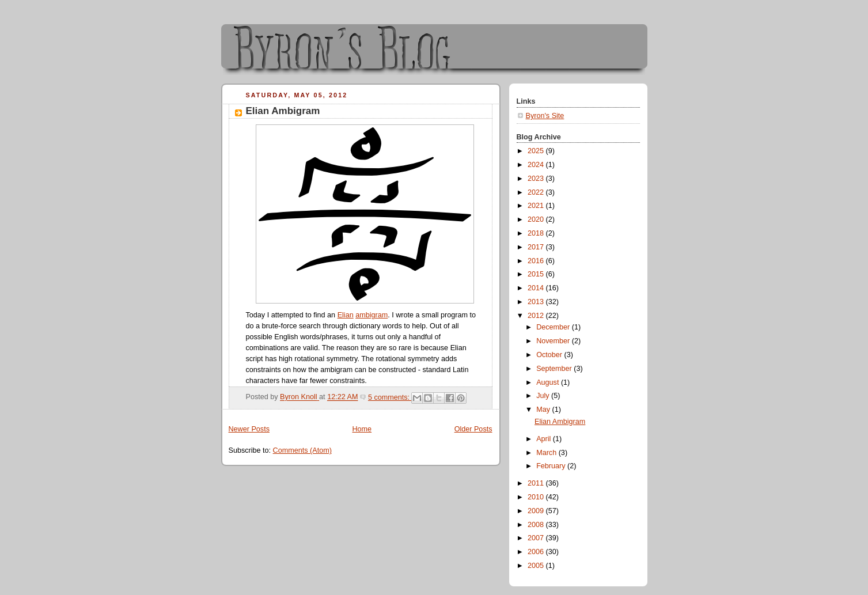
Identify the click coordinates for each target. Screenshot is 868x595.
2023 (537, 179)
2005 (537, 566)
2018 (537, 233)
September (555, 369)
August (549, 382)
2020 (537, 219)
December (554, 327)
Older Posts (473, 429)
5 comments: (390, 397)
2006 (537, 552)
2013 (537, 302)
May (544, 410)
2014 (537, 288)
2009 (537, 511)
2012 (537, 316)
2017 (537, 247)
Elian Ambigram (283, 111)
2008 (537, 525)
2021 (537, 206)
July (544, 396)
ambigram (372, 315)
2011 (537, 483)
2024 (537, 165)
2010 (537, 497)
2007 (537, 538)
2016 (537, 261)
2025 (537, 151)
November (554, 341)
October (550, 355)
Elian (346, 315)
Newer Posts (249, 429)
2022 (537, 192)
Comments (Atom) (302, 450)
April (545, 439)
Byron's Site (545, 116)
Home (362, 429)
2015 (537, 274)
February (552, 466)
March (547, 453)
